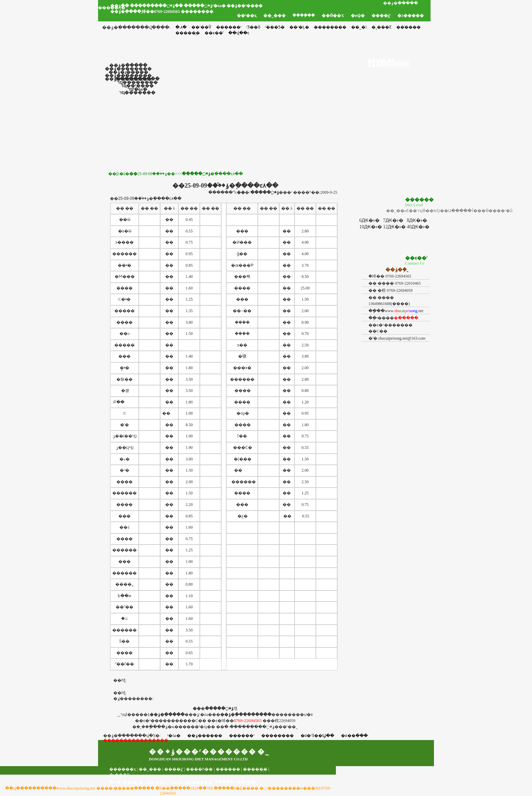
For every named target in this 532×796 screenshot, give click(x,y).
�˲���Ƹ (382, 27)
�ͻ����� (411, 16)
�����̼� (255, 769)
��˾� (359, 27)
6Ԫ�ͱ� (369, 220)
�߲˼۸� (181, 27)
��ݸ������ (205, 736)
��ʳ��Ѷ (201, 27)
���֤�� (224, 782)
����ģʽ (381, 16)
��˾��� (274, 16)
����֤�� (304, 15)
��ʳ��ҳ (247, 16)
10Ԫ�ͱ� (371, 227)
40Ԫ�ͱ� (418, 227)
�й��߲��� (354, 736)
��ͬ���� (408, 27)
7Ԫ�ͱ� (393, 220)
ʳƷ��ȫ (253, 27)
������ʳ (229, 27)
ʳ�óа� (174, 736)
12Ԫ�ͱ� (394, 227)
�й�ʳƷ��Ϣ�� (317, 736)
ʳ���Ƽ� (275, 27)
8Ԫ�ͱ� (417, 220)
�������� (330, 27)
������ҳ (123, 769)
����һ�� (199, 769)
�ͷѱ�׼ (358, 16)
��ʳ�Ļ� (299, 27)
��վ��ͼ (247, 782)
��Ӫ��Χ (333, 16)
